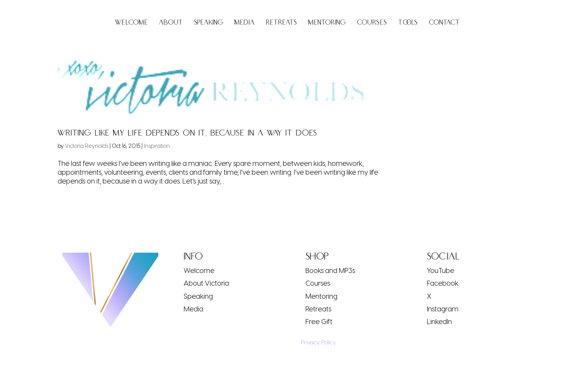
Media (245, 23)
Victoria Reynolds (87, 146)
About (171, 23)
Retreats (281, 23)
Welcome (132, 23)
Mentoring (327, 23)
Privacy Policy (316, 342)
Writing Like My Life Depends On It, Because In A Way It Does (187, 133)
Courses (372, 23)
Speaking (209, 23)
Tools (408, 23)
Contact (444, 23)
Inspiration (157, 146)
